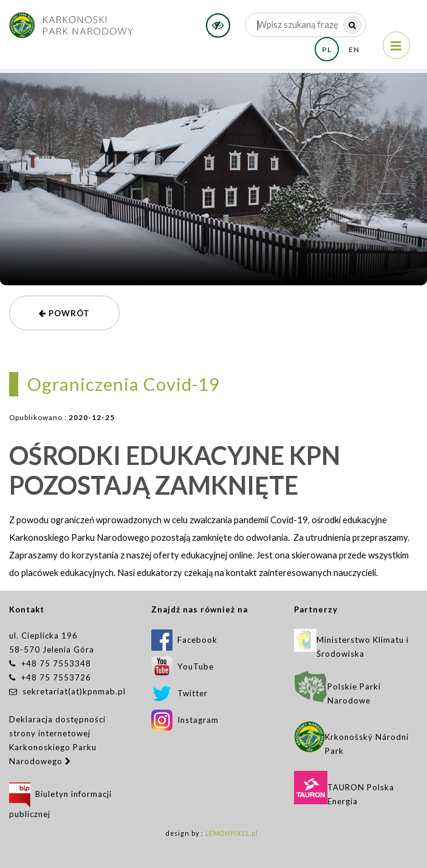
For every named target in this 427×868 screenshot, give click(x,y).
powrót (64, 313)
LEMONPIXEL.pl (232, 833)
